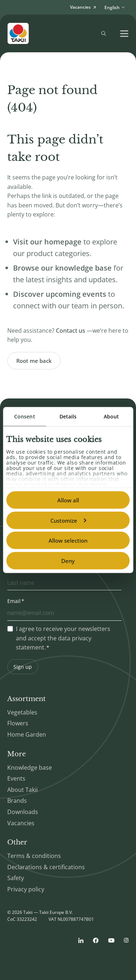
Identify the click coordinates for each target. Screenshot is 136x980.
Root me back (34, 361)
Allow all (68, 500)
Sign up (23, 667)
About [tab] (112, 416)
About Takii (22, 790)
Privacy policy (26, 889)
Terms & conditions (34, 856)
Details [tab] (68, 416)
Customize (68, 520)
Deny (68, 560)
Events (16, 778)
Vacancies (21, 823)
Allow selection (68, 540)
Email (14, 601)
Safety (16, 878)
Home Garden (27, 734)
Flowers (18, 723)
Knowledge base (30, 768)
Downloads (23, 812)
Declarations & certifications (46, 867)
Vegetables (22, 712)
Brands (17, 801)
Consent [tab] (25, 416)
